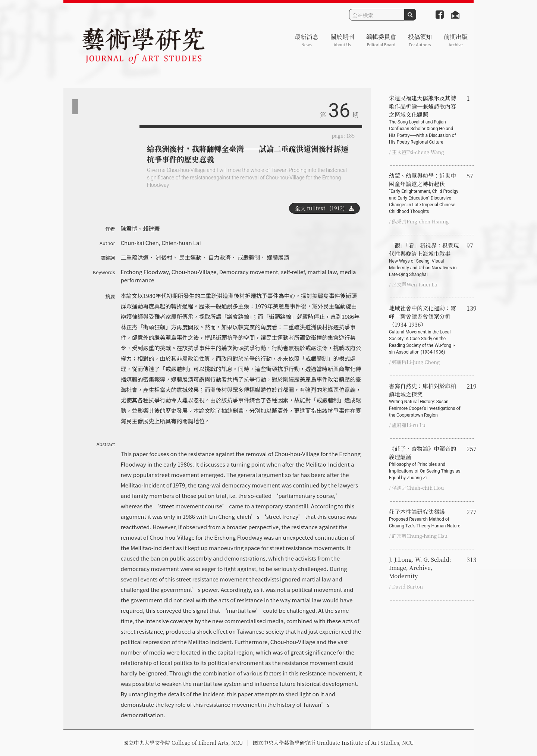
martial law (322, 272)
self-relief (293, 272)
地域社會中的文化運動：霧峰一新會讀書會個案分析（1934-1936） (425, 330)
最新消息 (307, 40)
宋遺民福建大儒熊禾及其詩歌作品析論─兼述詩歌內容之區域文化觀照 (425, 120)
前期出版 (456, 40)
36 (339, 111)
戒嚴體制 (249, 257)
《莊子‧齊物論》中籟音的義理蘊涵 (425, 463)
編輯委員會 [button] (381, 40)
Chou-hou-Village (194, 272)
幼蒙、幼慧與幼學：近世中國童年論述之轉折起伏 (425, 193)
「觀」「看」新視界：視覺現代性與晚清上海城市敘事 (425, 260)
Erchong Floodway (145, 272)
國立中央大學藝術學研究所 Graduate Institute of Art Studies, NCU (333, 743)
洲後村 (164, 257)
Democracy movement (249, 272)
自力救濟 (220, 257)
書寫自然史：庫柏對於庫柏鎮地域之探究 (425, 400)
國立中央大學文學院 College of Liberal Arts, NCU (183, 743)
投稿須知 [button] (420, 40)
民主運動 (190, 257)
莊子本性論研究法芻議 (425, 518)
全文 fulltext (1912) (324, 208)
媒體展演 (278, 257)
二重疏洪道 (135, 257)
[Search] (377, 15)
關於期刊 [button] (342, 40)
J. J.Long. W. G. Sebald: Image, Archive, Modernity (420, 567)
